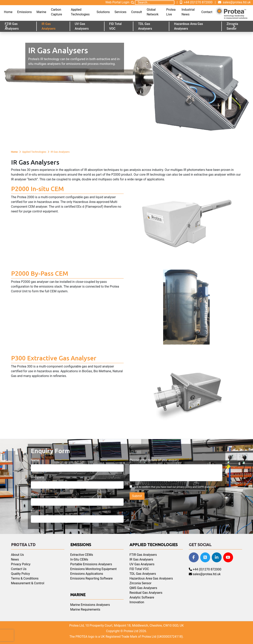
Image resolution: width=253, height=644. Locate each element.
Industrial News (188, 12)
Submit (137, 496)
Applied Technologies (80, 12)
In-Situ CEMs (79, 559)
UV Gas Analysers (82, 26)
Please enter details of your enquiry (154, 460)
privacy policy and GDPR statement (196, 487)
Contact (207, 12)
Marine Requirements (85, 609)
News (15, 559)
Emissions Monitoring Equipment (94, 569)
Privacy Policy (21, 564)
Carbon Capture (56, 12)
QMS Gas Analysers (143, 588)
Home (8, 12)
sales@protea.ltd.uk (234, 2)
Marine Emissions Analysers (90, 605)
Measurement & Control (28, 583)
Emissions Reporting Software (92, 578)
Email (35, 511)
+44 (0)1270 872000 (196, 2)
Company (38, 477)
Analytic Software (142, 597)
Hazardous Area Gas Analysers (188, 26)
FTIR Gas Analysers (12, 26)
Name (35, 460)
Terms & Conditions (25, 578)
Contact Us (19, 569)
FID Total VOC (115, 26)
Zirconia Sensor (141, 583)
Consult (137, 12)
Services (120, 12)
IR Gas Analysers (48, 26)
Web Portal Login (117, 2)
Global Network (153, 12)
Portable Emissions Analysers (91, 564)
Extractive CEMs (82, 555)
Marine (41, 12)
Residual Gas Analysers (146, 593)
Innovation (137, 602)
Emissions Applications (87, 574)
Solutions (103, 12)
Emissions (24, 12)
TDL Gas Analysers (145, 26)
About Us (17, 555)
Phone (35, 494)
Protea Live (171, 12)
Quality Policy (21, 574)
